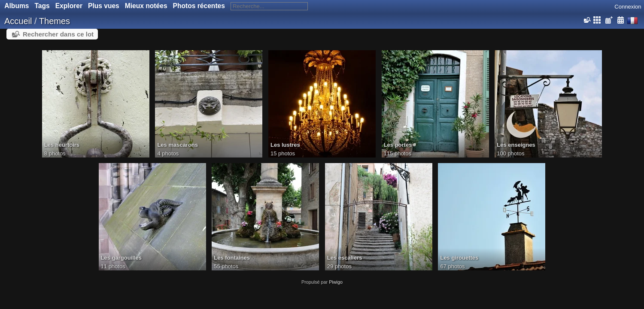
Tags (42, 6)
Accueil (18, 21)
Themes (55, 21)
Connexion (628, 7)
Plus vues (104, 6)
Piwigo (336, 282)
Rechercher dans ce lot (58, 34)
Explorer (69, 6)
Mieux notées (146, 6)
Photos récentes (199, 6)
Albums (17, 6)
